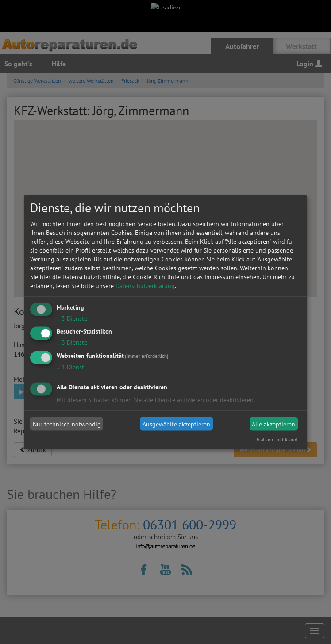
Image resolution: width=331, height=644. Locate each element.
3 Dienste (72, 342)
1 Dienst (70, 367)
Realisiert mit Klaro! (276, 440)
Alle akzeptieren (273, 424)
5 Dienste (72, 318)
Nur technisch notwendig (67, 424)
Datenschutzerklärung (145, 285)
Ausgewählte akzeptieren (176, 424)
